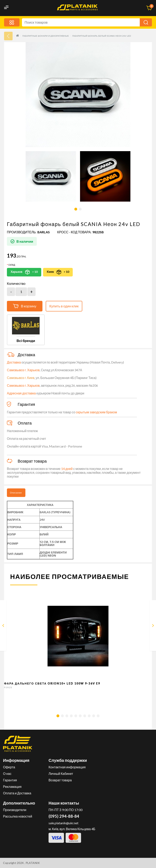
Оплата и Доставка (17, 793)
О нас (7, 774)
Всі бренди (26, 341)
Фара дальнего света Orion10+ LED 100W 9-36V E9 (52, 683)
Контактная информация (67, 767)
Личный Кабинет (61, 774)
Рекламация (12, 787)
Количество (16, 284)
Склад (12, 265)
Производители (15, 810)
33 (8, 36)
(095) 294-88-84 (64, 816)
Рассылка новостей (18, 816)
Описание (16, 493)
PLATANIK (33, 863)
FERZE (8, 687)
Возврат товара (60, 780)
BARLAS (44, 232)
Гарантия (10, 780)
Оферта (9, 767)
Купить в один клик (64, 306)
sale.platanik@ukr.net (63, 823)
